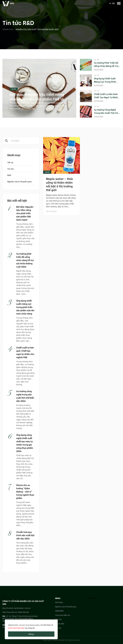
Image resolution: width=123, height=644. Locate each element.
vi (110, 3)
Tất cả (10, 162)
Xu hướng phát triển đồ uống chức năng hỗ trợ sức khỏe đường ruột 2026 (25, 260)
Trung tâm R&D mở (63, 615)
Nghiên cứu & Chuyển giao (19, 181)
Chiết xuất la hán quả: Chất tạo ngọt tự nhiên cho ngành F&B (106, 97)
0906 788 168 (23, 612)
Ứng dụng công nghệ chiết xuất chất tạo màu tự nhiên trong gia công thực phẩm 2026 (25, 443)
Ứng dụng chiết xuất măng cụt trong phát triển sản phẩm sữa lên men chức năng (25, 307)
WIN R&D (91, 598)
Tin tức (14, 89)
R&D (9, 175)
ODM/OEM (59, 611)
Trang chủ (8, 29)
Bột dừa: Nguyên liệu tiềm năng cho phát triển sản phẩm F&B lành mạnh (39, 99)
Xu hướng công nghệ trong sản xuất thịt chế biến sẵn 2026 (107, 113)
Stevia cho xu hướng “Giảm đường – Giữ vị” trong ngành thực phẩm (25, 491)
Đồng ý (31, 634)
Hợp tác (58, 619)
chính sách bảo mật (16, 628)
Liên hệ (58, 628)
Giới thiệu (59, 602)
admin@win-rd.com (22, 608)
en (113, 3)
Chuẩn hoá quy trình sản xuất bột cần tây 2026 (25, 535)
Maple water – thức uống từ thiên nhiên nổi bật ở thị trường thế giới (60, 184)
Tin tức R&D (60, 624)
